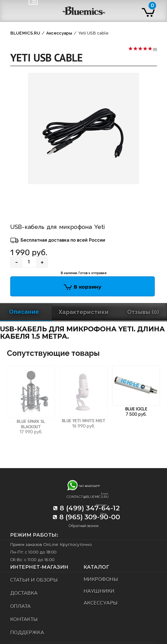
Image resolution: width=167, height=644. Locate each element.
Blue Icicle (136, 409)
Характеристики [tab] (83, 312)
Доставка (24, 593)
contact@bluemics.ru (88, 496)
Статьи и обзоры (34, 580)
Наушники (99, 591)
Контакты (24, 620)
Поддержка (27, 633)
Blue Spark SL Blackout (31, 424)
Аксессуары (101, 603)
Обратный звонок (84, 526)
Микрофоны (101, 579)
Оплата (21, 606)
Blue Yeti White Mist (84, 421)
